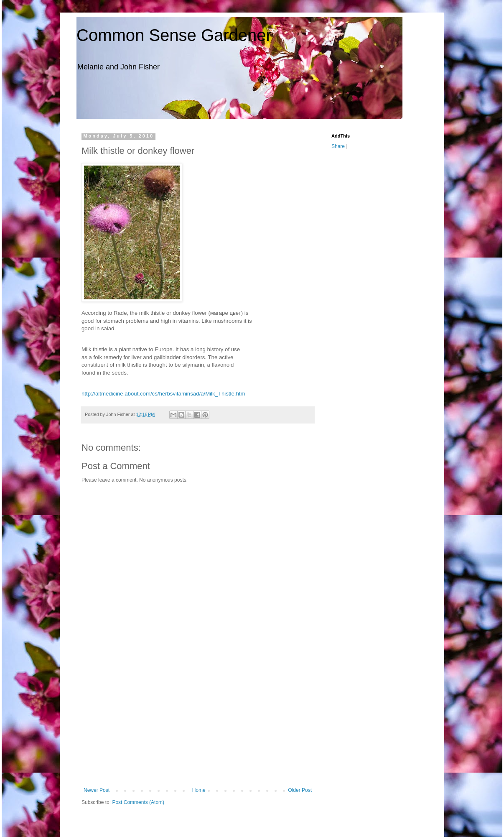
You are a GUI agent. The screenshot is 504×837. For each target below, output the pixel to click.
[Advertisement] (198, 725)
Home (199, 790)
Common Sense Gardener (174, 35)
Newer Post (97, 790)
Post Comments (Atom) (138, 802)
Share (338, 146)
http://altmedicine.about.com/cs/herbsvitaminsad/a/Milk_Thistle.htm (163, 394)
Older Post (300, 790)
